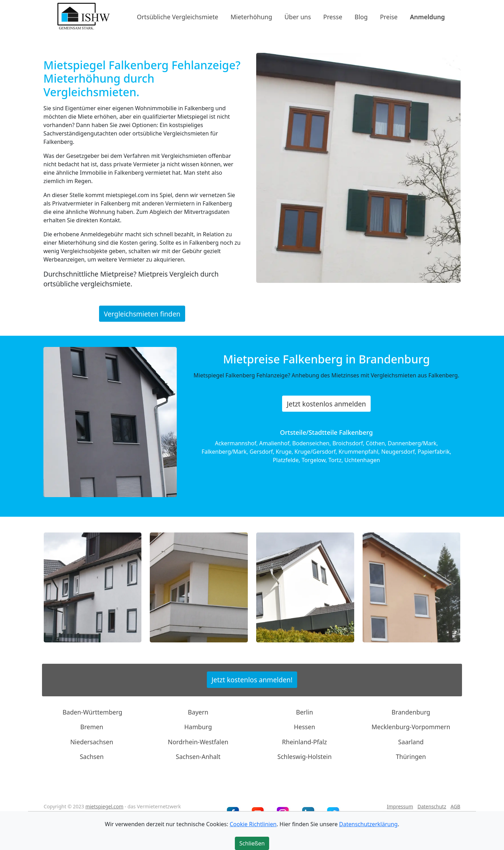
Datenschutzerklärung (368, 824)
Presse (333, 16)
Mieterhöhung (251, 16)
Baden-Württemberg (93, 712)
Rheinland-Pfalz (304, 742)
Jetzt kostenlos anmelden (327, 404)
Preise (389, 16)
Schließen (252, 843)
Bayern (198, 712)
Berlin (305, 712)
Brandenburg (411, 712)
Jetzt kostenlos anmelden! (252, 680)
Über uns (298, 16)
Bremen (92, 727)
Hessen (305, 727)
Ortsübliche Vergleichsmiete (177, 16)
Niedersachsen (92, 742)
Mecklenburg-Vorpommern (411, 727)
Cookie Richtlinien (253, 824)
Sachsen (92, 757)
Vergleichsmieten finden (142, 313)
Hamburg (198, 727)
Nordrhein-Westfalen (198, 742)
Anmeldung (427, 16)
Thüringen (411, 757)
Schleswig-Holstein (304, 757)
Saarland (411, 742)
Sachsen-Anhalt (198, 757)
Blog (361, 16)
